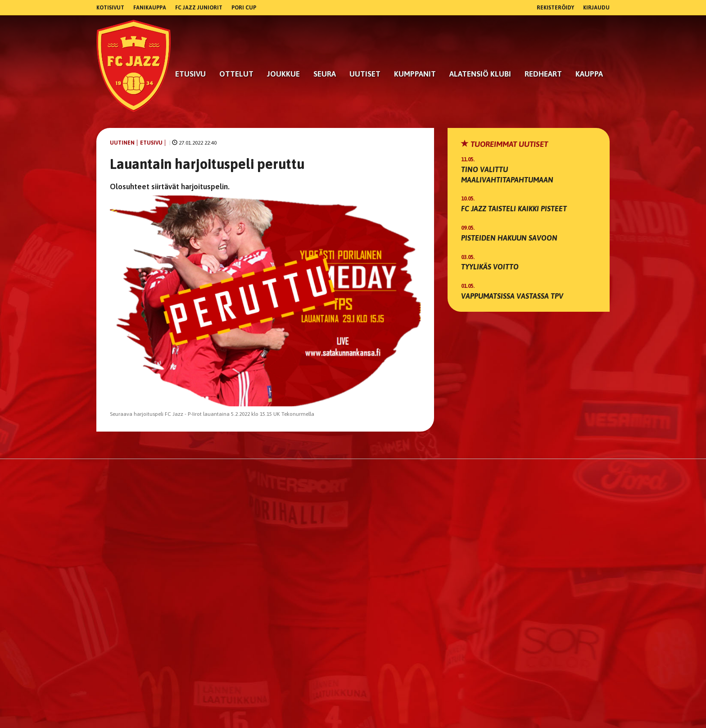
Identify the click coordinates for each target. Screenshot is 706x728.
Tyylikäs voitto (490, 267)
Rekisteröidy (555, 8)
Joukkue (283, 74)
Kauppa (589, 74)
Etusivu (190, 74)
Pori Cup (244, 8)
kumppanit (415, 74)
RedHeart (543, 74)
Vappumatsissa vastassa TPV (512, 296)
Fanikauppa (150, 8)
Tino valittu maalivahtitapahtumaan (507, 175)
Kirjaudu (596, 8)
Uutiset (365, 74)
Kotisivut (110, 8)
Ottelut (236, 74)
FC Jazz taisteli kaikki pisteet (514, 209)
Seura (325, 74)
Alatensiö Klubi (480, 74)
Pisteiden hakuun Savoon (509, 238)
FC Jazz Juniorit (199, 8)
